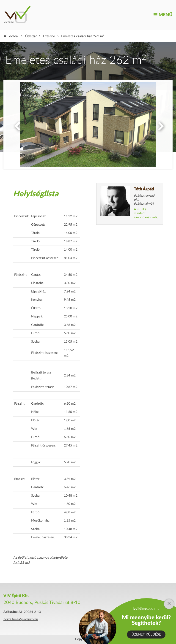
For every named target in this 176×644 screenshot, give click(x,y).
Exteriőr (49, 36)
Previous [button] (16, 124)
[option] (88, 124)
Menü (163, 15)
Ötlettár (31, 36)
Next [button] (160, 124)
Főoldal (11, 36)
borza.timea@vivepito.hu (21, 619)
